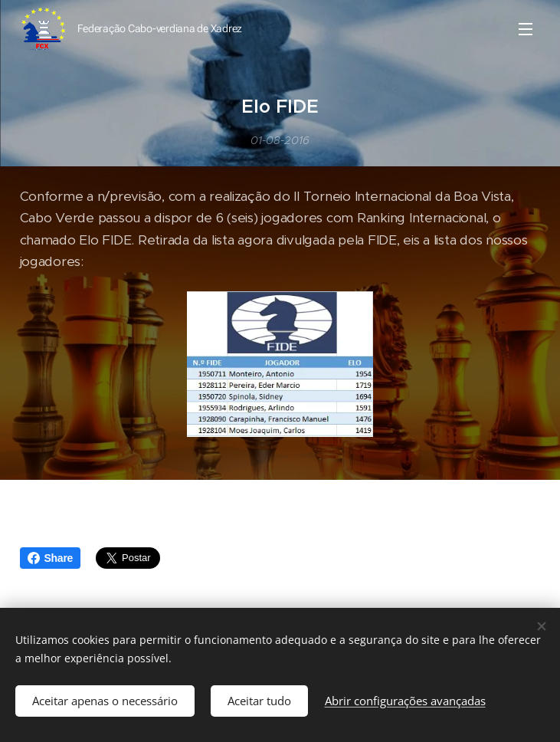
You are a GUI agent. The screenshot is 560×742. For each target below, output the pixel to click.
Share (51, 558)
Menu (526, 29)
